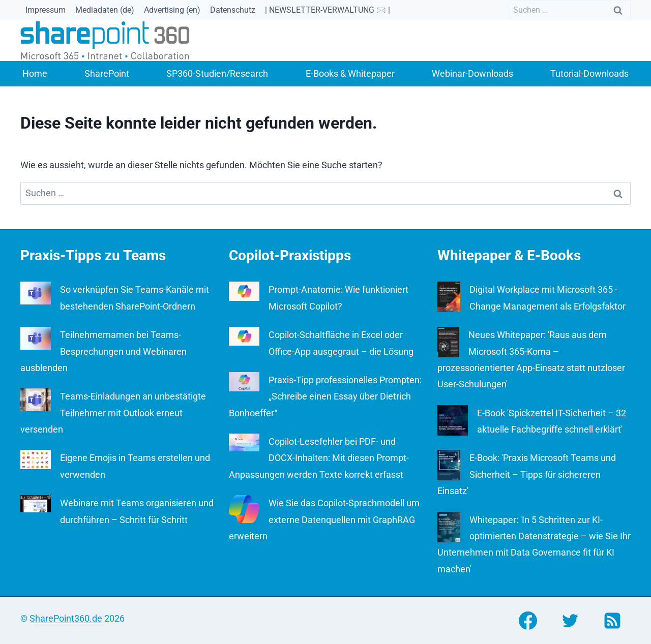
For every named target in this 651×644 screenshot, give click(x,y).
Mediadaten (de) (105, 10)
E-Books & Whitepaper (350, 73)
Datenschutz (233, 10)
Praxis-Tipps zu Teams (93, 255)
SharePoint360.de (66, 618)
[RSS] (612, 621)
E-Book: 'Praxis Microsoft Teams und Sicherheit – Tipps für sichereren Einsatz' (527, 474)
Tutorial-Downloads (589, 73)
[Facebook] (528, 621)
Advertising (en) (172, 10)
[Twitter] (570, 621)
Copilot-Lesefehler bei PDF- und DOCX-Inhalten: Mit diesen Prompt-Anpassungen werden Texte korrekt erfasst (319, 458)
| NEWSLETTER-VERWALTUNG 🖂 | (328, 10)
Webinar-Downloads (472, 73)
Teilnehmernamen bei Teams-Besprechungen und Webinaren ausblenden (103, 351)
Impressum (46, 10)
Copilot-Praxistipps (290, 255)
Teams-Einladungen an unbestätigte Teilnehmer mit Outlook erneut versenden (113, 413)
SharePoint (107, 73)
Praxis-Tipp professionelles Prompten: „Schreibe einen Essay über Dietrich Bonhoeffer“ (325, 396)
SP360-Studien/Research (217, 73)
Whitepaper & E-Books (509, 255)
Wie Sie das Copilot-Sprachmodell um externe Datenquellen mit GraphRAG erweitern (324, 519)
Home (35, 73)
